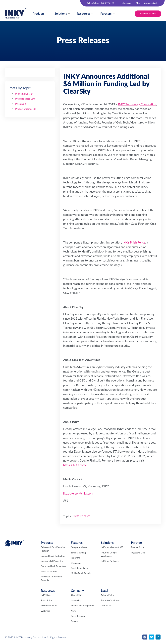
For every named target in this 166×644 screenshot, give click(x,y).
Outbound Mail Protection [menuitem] (53, 566)
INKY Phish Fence (134, 243)
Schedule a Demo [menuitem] (148, 13)
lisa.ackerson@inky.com (78, 494)
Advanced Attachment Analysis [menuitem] (51, 579)
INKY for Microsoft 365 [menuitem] (112, 547)
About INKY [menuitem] (77, 595)
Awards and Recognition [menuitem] (82, 606)
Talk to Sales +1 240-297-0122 (100, 3)
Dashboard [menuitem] (76, 563)
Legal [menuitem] (104, 591)
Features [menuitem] (77, 543)
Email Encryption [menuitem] (49, 572)
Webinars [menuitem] (45, 611)
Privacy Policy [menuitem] (107, 595)
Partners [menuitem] (137, 543)
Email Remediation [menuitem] (80, 568)
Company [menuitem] (127, 3)
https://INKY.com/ (75, 465)
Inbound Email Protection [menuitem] (53, 556)
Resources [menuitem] (48, 591)
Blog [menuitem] (138, 3)
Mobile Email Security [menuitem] (81, 573)
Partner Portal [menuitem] (138, 547)
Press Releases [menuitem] (78, 616)
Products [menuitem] (47, 543)
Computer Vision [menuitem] (79, 547)
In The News (24, 94)
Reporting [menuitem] (76, 558)
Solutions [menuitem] (107, 543)
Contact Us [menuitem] (106, 606)
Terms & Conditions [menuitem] (110, 601)
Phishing (21, 104)
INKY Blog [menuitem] (46, 595)
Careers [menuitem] (75, 621)
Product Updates (26, 109)
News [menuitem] (74, 611)
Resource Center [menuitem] (49, 606)
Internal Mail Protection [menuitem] (52, 561)
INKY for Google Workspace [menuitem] (109, 554)
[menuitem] (39, 14)
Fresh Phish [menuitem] (46, 601)
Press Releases (25, 99)
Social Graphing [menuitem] (78, 553)
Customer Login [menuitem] (151, 3)
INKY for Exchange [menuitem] (110, 561)
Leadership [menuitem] (76, 601)
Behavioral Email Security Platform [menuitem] (53, 549)
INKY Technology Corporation (137, 104)
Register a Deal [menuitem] (138, 553)
